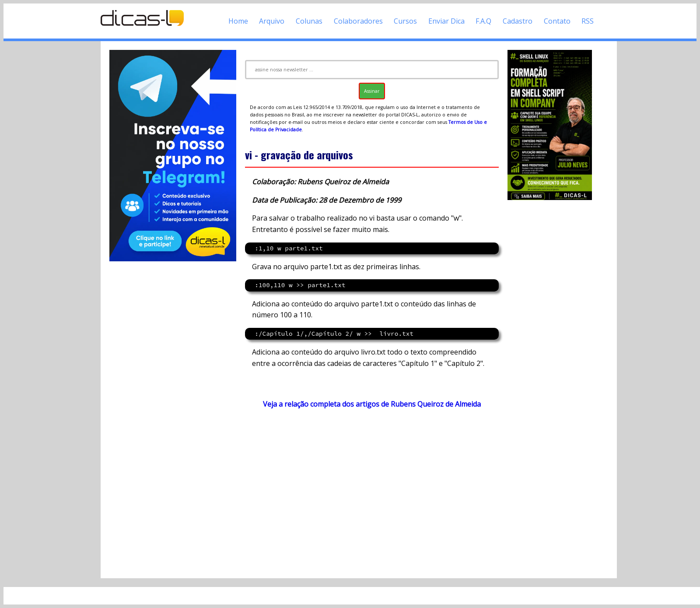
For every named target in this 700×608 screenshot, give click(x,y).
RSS (588, 21)
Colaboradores (358, 21)
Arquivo (272, 21)
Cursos (405, 21)
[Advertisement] (372, 493)
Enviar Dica (446, 21)
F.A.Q (483, 21)
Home (238, 21)
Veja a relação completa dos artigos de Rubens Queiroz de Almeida (372, 404)
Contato (557, 21)
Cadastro (518, 21)
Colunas (309, 21)
